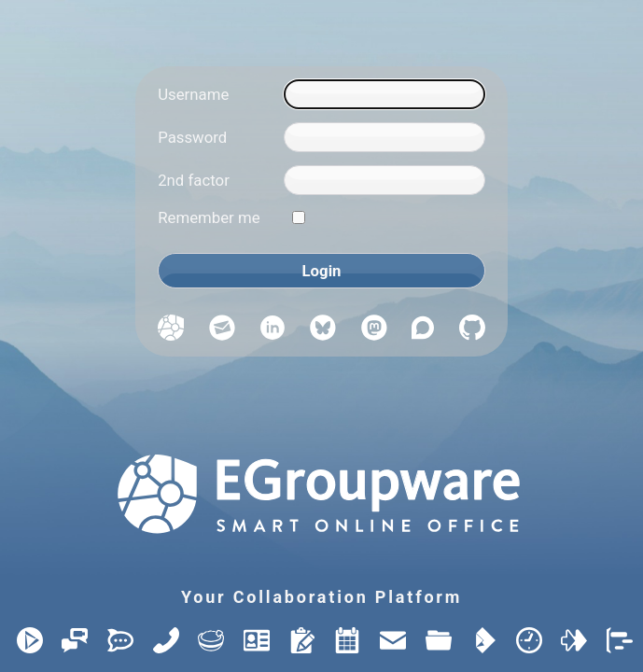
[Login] (321, 271)
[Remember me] (299, 217)
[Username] (384, 94)
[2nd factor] (384, 180)
